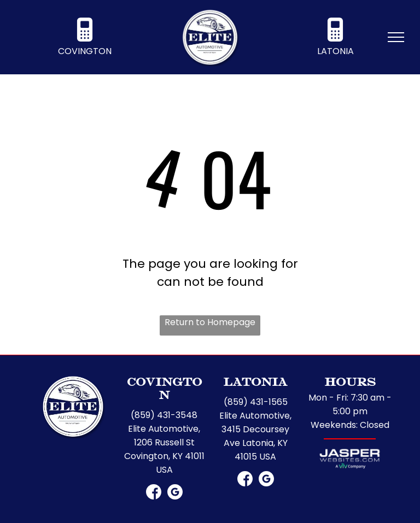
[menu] (396, 37)
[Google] (175, 493)
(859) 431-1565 (256, 402)
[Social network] (153, 493)
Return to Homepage (210, 322)
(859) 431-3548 (164, 415)
